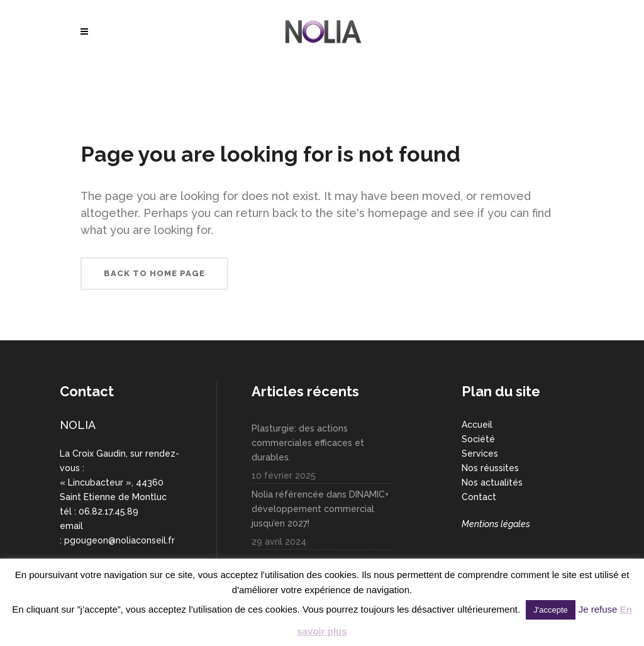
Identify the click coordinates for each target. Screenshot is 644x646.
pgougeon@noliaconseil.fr (119, 540)
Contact (479, 497)
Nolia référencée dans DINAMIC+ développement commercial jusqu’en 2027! (320, 509)
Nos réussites (490, 468)
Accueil (477, 425)
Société (478, 439)
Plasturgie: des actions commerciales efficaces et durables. (308, 443)
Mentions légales (496, 524)
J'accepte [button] (551, 610)
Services (480, 454)
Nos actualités (492, 482)
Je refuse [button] (598, 609)
